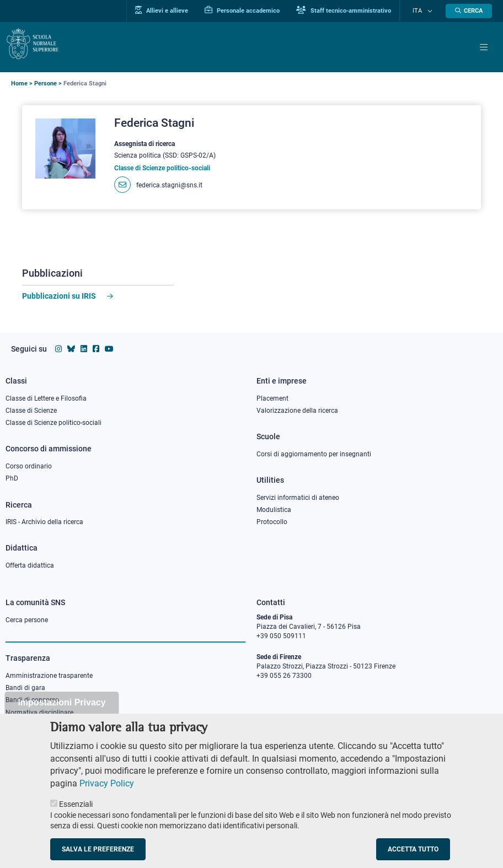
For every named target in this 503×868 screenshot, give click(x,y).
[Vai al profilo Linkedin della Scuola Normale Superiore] (84, 349)
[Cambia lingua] (431, 11)
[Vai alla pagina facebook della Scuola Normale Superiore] (96, 349)
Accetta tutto (413, 850)
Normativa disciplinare (39, 713)
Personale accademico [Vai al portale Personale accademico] (254, 10)
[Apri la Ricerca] (469, 11)
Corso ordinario (29, 466)
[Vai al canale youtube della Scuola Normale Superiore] (109, 349)
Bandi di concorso (32, 700)
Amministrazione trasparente (49, 676)
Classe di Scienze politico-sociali (53, 423)
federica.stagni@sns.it (169, 185)
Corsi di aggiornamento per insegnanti (314, 454)
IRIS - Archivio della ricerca (44, 522)
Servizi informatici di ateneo (298, 498)
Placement (272, 398)
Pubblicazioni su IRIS (59, 296)
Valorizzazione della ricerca (297, 411)
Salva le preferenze (98, 850)
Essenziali (76, 805)
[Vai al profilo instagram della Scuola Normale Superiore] (58, 349)
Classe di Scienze (31, 411)
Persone (46, 83)
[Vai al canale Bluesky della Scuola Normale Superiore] (71, 349)
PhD (12, 478)
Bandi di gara (25, 688)
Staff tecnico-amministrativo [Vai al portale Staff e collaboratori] (355, 10)
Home (19, 83)
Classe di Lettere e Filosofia (46, 398)
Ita (423, 11)
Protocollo (272, 522)
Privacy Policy (107, 784)
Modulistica (274, 510)
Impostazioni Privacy (61, 703)
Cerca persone (27, 620)
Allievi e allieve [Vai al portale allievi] (173, 10)
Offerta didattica (30, 565)
